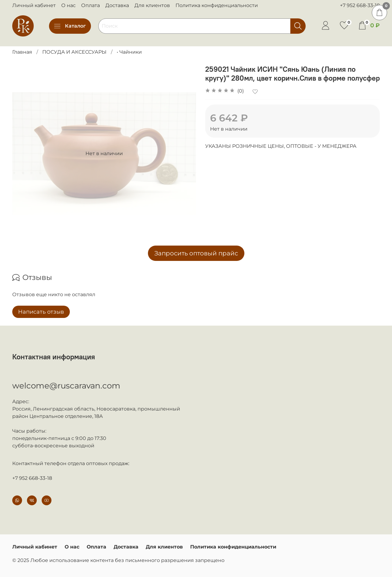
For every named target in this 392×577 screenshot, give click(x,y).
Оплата (90, 5)
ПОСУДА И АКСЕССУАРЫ (74, 52)
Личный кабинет (34, 5)
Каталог (70, 26)
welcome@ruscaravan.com (66, 386)
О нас (68, 5)
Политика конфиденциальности (217, 5)
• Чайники (129, 52)
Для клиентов (152, 5)
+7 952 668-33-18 (360, 5)
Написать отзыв (41, 312)
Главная (22, 52)
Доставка (117, 5)
